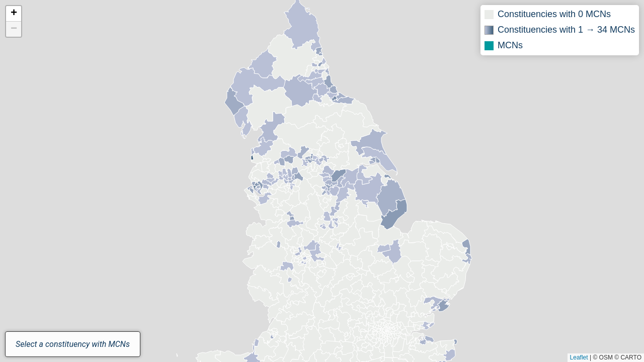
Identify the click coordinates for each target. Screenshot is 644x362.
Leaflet (579, 357)
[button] (14, 14)
